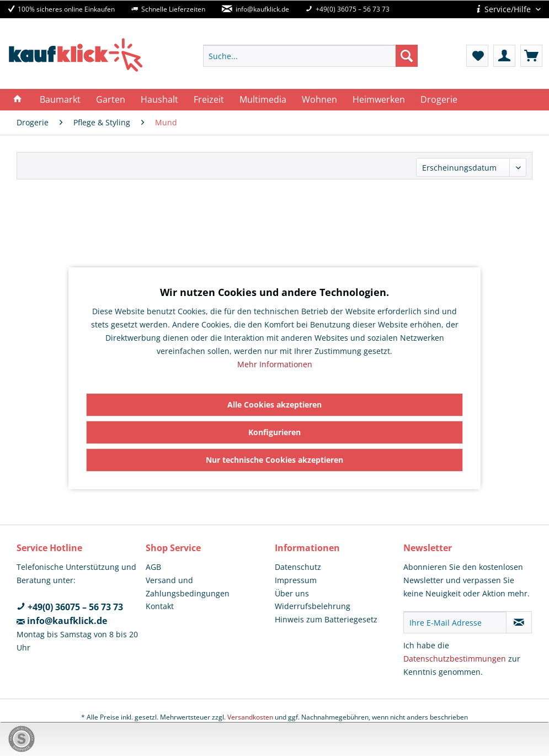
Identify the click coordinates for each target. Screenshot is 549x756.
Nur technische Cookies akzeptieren (274, 460)
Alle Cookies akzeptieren (274, 405)
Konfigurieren (274, 432)
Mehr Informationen (275, 364)
